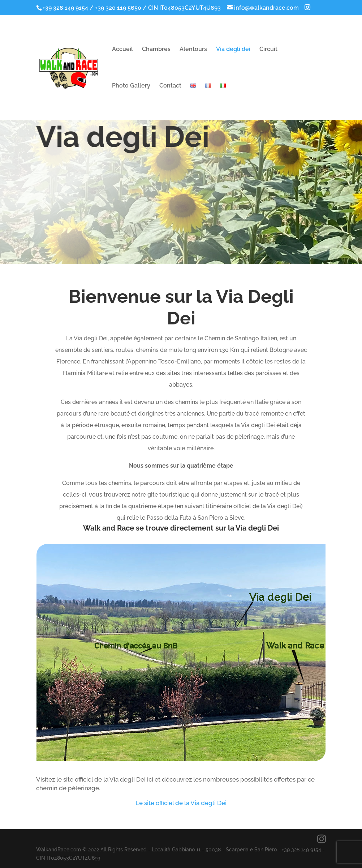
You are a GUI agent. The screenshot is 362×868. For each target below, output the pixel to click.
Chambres (156, 50)
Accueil (122, 50)
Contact (170, 86)
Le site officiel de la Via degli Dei (181, 803)
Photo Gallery (131, 86)
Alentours (193, 50)
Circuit (268, 50)
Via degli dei (233, 50)
